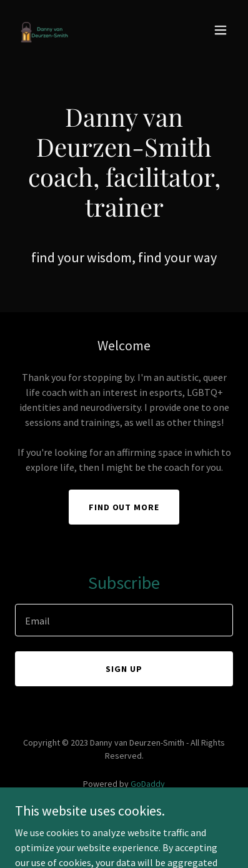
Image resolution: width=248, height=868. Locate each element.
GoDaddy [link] (148, 784)
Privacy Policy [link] (124, 819)
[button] (221, 30)
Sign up (124, 669)
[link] (45, 30)
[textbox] (124, 620)
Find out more (124, 507)
